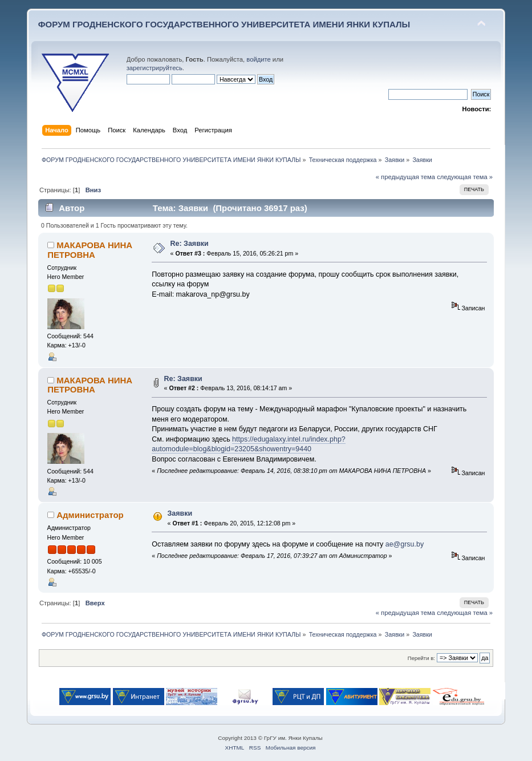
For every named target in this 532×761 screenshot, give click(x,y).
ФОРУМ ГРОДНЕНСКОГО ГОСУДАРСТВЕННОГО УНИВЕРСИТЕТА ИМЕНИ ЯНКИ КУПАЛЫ (224, 24)
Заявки (180, 513)
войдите (258, 59)
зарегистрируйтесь (155, 68)
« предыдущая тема (405, 177)
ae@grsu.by (405, 544)
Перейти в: (421, 658)
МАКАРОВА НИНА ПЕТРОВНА (90, 250)
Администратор (90, 515)
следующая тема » (465, 177)
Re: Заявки (190, 244)
